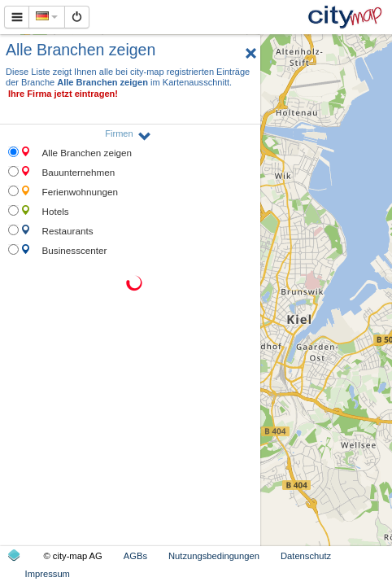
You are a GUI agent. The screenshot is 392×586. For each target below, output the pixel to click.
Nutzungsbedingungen (214, 556)
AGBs (135, 556)
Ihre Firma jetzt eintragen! (63, 94)
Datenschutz (306, 556)
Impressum (48, 574)
